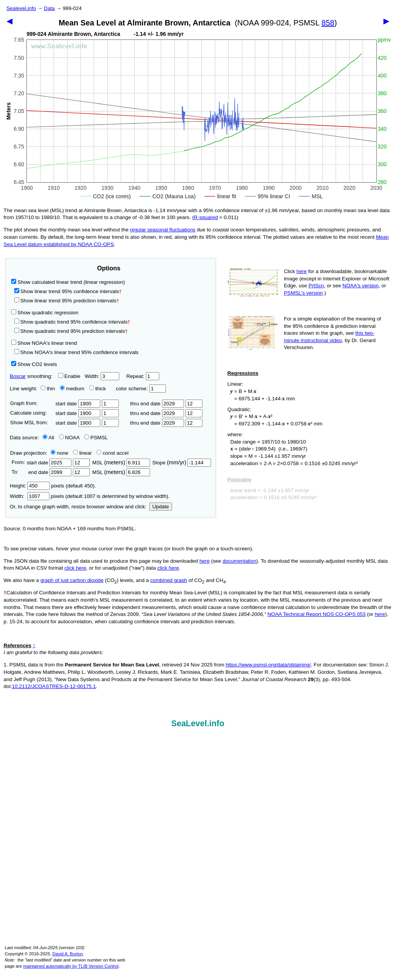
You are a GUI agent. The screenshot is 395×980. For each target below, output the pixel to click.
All (48, 438)
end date (49, 472)
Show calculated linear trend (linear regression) (68, 282)
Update (161, 507)
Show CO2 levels (34, 364)
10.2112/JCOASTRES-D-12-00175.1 (54, 686)
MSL (121, 463)
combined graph (169, 580)
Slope (182, 463)
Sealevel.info (21, 8)
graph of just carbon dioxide (72, 580)
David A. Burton (68, 954)
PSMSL (96, 438)
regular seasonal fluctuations (163, 230)
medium (72, 389)
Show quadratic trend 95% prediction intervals (71, 331)
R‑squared (206, 217)
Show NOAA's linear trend (44, 343)
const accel (112, 453)
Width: (102, 376)
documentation (239, 561)
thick (98, 389)
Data (49, 8)
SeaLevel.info (198, 724)
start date (78, 404)
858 (328, 23)
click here (75, 568)
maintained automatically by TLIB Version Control (71, 966)
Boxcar (18, 376)
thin (46, 389)
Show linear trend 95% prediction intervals (67, 301)
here (302, 271)
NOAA (69, 438)
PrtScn (316, 286)
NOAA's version (361, 286)
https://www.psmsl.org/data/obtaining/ (268, 665)
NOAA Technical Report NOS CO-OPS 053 (317, 614)
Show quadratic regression (45, 313)
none (58, 453)
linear (82, 453)
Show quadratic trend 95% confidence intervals (72, 322)
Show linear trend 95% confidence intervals (67, 291)
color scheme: (141, 389)
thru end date (157, 404)
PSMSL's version (303, 293)
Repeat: (143, 376)
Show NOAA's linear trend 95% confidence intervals (76, 352)
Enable (69, 376)
